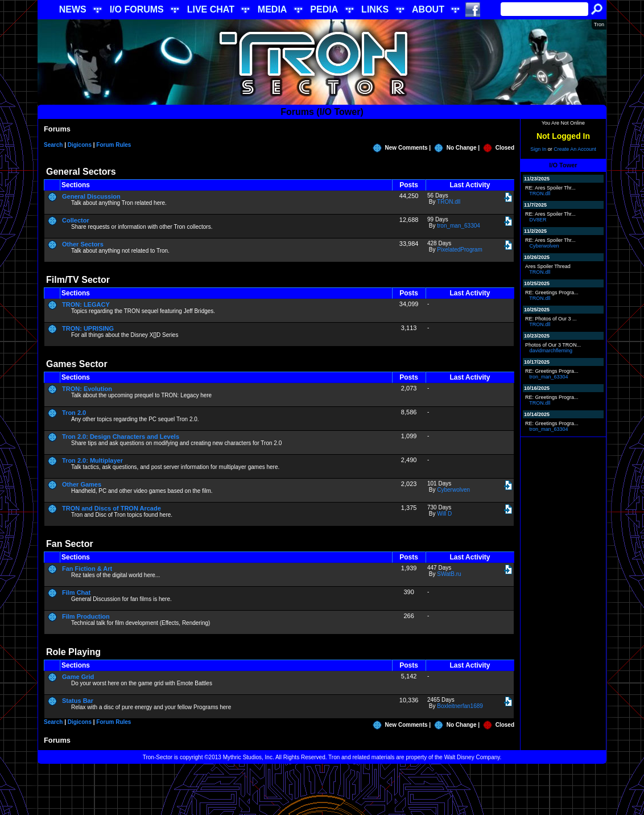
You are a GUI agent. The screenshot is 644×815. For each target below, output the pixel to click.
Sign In (538, 149)
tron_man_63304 (459, 226)
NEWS (73, 9)
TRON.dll (449, 202)
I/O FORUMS (137, 9)
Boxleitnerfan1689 (460, 706)
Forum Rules (113, 145)
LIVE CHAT (211, 9)
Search (53, 145)
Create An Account (575, 149)
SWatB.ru (449, 574)
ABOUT (428, 9)
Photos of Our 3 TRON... (553, 345)
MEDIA (273, 9)
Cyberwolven (453, 490)
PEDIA (324, 9)
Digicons (80, 145)
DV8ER (538, 220)
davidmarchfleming (551, 351)
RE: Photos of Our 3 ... (551, 319)
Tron (599, 24)
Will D (444, 514)
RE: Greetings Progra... (552, 293)
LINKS (375, 9)
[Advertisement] (322, 789)
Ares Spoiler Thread (548, 266)
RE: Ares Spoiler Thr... (550, 188)
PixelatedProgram (459, 250)
